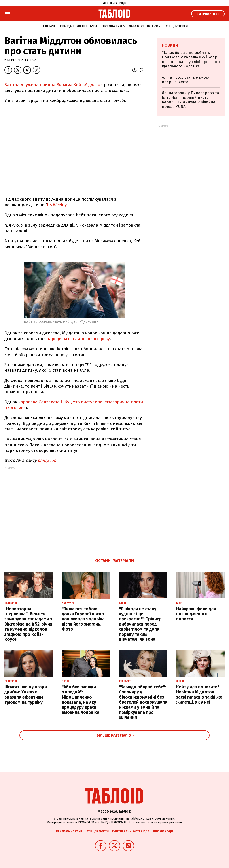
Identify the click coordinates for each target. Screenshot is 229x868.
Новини (170, 45)
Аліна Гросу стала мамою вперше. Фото (185, 80)
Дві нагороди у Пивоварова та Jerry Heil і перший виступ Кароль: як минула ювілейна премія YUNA (191, 100)
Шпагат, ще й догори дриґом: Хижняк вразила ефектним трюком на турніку (26, 694)
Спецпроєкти (177, 26)
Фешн (82, 26)
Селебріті (49, 26)
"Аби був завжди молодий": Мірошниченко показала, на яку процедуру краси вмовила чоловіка (81, 700)
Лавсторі (136, 26)
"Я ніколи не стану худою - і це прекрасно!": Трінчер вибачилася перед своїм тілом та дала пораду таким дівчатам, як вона (140, 624)
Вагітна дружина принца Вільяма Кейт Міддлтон (54, 85)
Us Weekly (57, 205)
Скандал (67, 26)
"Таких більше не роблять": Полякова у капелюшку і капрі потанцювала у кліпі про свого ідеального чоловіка (191, 59)
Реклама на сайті (70, 831)
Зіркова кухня (114, 26)
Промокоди (163, 831)
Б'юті (94, 26)
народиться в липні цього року (78, 339)
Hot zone (155, 26)
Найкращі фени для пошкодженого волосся (196, 614)
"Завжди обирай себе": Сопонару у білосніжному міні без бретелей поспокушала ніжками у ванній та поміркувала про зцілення (143, 702)
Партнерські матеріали (131, 831)
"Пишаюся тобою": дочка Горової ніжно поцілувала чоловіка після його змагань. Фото (83, 619)
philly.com (47, 460)
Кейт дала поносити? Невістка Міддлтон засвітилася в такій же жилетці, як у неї (199, 694)
